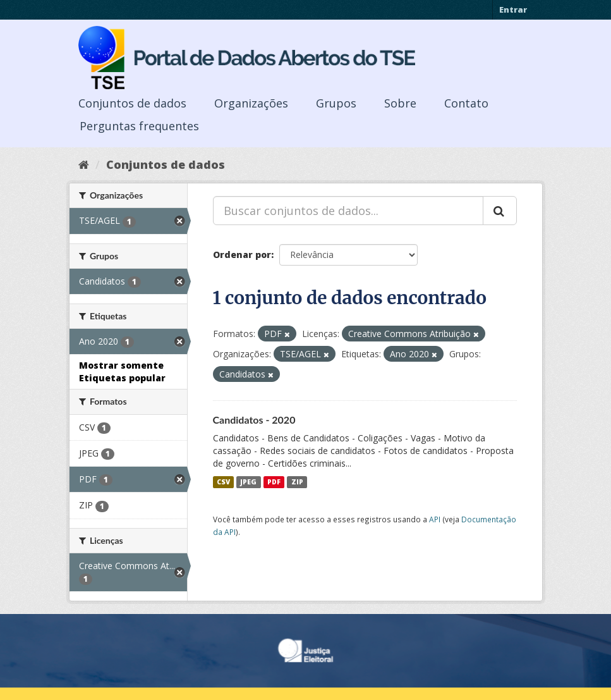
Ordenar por (242, 255)
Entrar (513, 9)
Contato (466, 103)
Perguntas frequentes (139, 126)
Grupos (336, 103)
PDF (274, 482)
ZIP (297, 482)
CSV (223, 482)
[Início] (84, 164)
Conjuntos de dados (132, 103)
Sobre (400, 103)
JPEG (248, 482)
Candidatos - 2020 (254, 420)
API (435, 519)
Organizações (251, 103)
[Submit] (500, 211)
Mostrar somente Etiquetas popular (122, 371)
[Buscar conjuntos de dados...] (348, 211)
